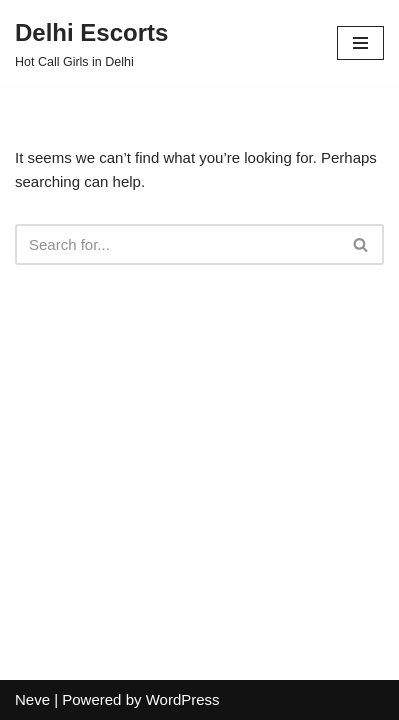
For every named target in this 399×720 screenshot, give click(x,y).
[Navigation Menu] (360, 43)
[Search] (177, 244)
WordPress (183, 699)
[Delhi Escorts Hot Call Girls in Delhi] (91, 43)
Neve (32, 699)
